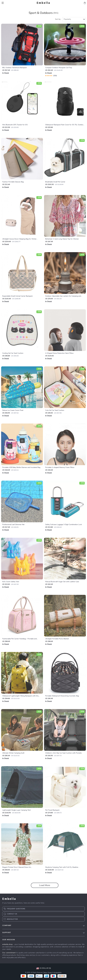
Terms (45, 972)
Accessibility (58, 972)
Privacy (50, 972)
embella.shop (7, 944)
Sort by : (58, 19)
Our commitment (9, 953)
